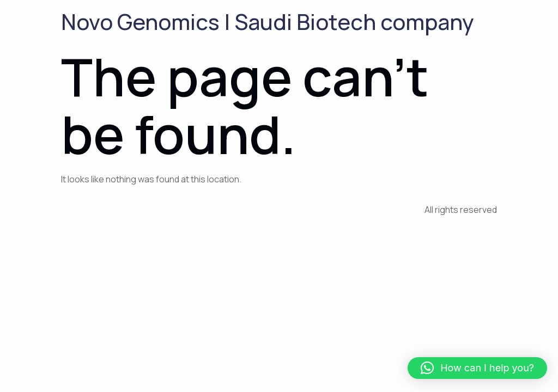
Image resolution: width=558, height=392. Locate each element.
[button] (477, 368)
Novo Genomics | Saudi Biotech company (268, 22)
